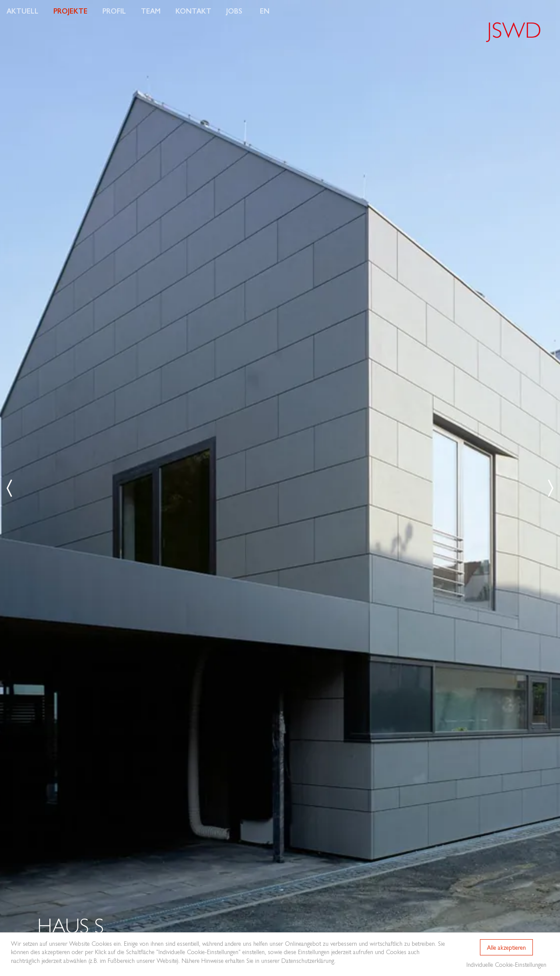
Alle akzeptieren (506, 947)
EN (265, 11)
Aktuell (23, 11)
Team (151, 11)
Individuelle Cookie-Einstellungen (506, 964)
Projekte (70, 11)
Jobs (234, 11)
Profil (114, 11)
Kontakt (193, 11)
